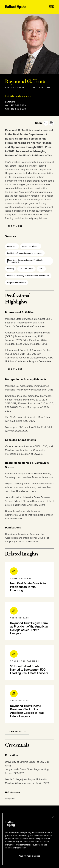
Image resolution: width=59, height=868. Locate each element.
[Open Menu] (52, 7)
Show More (17, 226)
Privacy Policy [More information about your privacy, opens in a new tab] (19, 848)
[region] (29, 839)
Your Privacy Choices (29, 856)
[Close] (53, 817)
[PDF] (51, 123)
